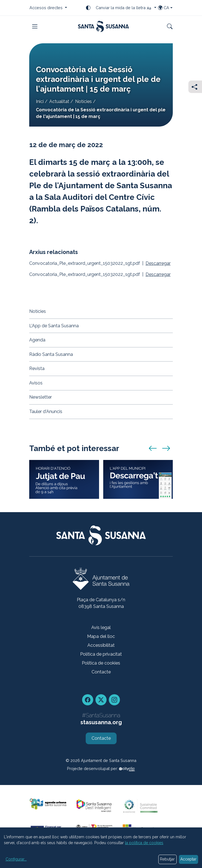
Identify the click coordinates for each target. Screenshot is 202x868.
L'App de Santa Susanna (54, 326)
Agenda (37, 340)
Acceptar (188, 859)
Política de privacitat (101, 654)
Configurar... (16, 859)
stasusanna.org (101, 722)
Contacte (101, 672)
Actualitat (59, 101)
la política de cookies (144, 843)
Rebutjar (167, 859)
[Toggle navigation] (35, 26)
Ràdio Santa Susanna (51, 354)
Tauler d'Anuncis (46, 412)
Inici (40, 101)
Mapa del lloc (101, 636)
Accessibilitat (101, 645)
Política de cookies (101, 663)
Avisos (36, 383)
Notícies (83, 101)
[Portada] (103, 26)
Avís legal (101, 627)
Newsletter (40, 397)
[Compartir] (195, 87)
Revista (37, 368)
